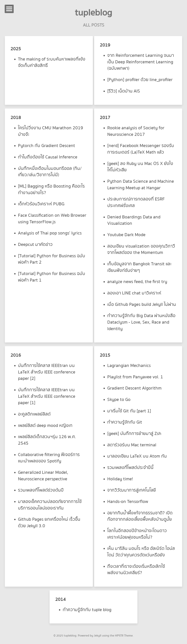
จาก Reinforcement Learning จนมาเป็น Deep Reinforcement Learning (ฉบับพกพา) (141, 62)
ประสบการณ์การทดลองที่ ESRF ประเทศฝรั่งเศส (136, 202)
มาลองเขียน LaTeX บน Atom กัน (137, 456)
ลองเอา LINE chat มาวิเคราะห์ (134, 293)
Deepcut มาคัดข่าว (35, 244)
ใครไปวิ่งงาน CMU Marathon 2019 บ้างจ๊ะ (51, 131)
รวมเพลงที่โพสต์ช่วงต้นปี (41, 490)
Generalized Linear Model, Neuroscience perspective (43, 476)
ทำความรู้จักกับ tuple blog (87, 610)
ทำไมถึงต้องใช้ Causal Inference (48, 157)
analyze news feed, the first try (137, 282)
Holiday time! (120, 479)
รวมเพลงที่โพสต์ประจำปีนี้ (130, 468)
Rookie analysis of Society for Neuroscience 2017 (136, 131)
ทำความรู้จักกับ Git (125, 422)
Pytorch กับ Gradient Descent (47, 146)
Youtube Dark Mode (126, 235)
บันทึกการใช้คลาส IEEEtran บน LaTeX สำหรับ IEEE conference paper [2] (47, 372)
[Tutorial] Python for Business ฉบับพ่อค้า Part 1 (52, 277)
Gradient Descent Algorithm (134, 388)
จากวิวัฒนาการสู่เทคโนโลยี (132, 490)
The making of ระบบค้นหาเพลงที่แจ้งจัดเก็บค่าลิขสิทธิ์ (52, 62)
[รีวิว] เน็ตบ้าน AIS (124, 91)
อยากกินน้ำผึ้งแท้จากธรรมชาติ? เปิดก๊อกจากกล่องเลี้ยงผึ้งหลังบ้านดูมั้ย (140, 516)
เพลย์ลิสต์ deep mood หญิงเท (45, 426)
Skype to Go (119, 400)
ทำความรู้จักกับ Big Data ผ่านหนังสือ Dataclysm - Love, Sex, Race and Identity (141, 322)
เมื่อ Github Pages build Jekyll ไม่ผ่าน (142, 304)
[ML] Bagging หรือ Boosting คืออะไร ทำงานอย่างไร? (51, 189)
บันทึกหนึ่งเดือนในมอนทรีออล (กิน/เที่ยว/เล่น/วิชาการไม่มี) (50, 172)
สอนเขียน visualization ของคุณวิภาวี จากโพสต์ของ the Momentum (141, 249)
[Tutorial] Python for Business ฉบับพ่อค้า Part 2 (52, 259)
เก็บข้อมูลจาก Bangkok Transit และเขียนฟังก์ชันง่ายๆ (139, 267)
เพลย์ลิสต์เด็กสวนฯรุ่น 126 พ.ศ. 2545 (47, 440)
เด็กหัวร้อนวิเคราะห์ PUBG (41, 204)
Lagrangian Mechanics (129, 366)
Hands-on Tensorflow (128, 502)
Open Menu (9, 9)
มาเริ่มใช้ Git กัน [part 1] (129, 411)
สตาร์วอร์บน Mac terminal (132, 445)
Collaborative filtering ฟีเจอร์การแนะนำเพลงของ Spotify (49, 458)
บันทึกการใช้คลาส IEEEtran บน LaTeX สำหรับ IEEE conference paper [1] (47, 396)
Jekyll (98, 636)
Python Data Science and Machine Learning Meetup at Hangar (141, 185)
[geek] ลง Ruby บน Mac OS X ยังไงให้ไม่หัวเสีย (140, 167)
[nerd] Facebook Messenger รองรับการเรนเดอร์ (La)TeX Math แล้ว (141, 149)
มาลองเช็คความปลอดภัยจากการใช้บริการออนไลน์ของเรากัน (50, 505)
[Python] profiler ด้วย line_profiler (140, 80)
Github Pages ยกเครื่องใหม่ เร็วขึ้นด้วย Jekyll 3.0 (49, 523)
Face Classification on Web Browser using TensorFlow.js (52, 219)
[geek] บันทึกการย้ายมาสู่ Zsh (134, 434)
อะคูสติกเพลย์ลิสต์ (34, 414)
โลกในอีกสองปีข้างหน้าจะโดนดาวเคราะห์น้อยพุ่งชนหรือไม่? (137, 534)
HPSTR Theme (124, 636)
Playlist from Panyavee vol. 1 (135, 377)
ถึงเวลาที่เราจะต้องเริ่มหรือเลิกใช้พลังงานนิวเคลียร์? (136, 570)
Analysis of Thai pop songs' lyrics (50, 233)
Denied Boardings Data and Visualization (134, 220)
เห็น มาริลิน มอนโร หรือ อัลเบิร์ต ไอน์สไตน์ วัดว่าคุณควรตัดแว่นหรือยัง (141, 552)
